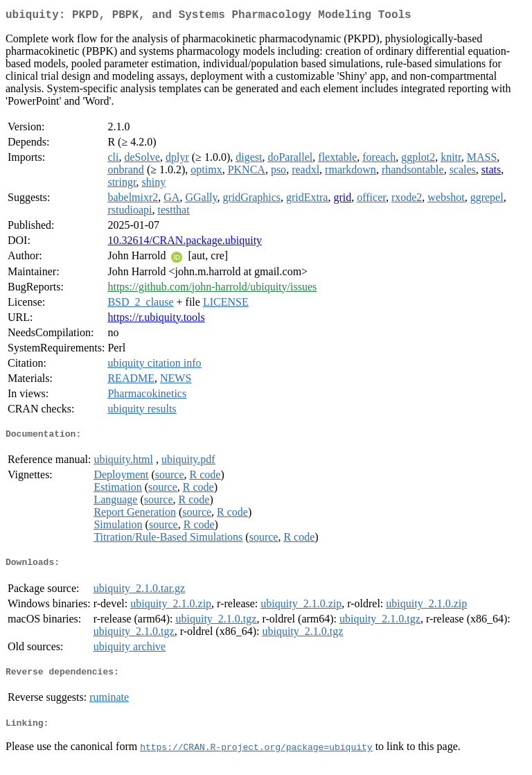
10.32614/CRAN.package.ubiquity (185, 243)
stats (491, 172)
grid (342, 200)
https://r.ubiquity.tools (156, 320)
